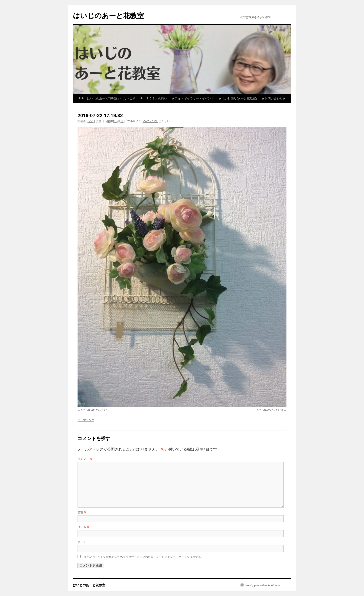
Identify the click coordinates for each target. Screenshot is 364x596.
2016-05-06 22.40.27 (94, 410)
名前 (82, 512)
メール (83, 527)
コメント (85, 459)
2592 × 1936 (150, 121)
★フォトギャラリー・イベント (193, 98)
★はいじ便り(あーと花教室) (238, 98)
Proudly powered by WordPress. (263, 585)
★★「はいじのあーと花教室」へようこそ (107, 98)
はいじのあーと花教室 (108, 16)
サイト (82, 542)
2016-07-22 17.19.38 (270, 410)
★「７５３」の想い (154, 98)
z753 (91, 121)
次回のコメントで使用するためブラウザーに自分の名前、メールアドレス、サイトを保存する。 (144, 557)
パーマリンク (86, 420)
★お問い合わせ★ (274, 98)
